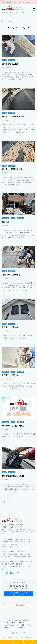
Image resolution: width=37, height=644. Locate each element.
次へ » (6, 502)
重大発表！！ (7, 222)
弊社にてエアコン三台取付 (13, 476)
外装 (4, 60)
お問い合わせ (18, 2)
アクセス (27, 2)
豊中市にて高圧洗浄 (10, 64)
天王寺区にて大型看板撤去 (13, 426)
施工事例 (12, 60)
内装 (13, 218)
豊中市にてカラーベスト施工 (14, 117)
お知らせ (6, 218)
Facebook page (21, 605)
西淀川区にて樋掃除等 (11, 275)
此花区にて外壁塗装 (10, 327)
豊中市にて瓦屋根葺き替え (13, 169)
